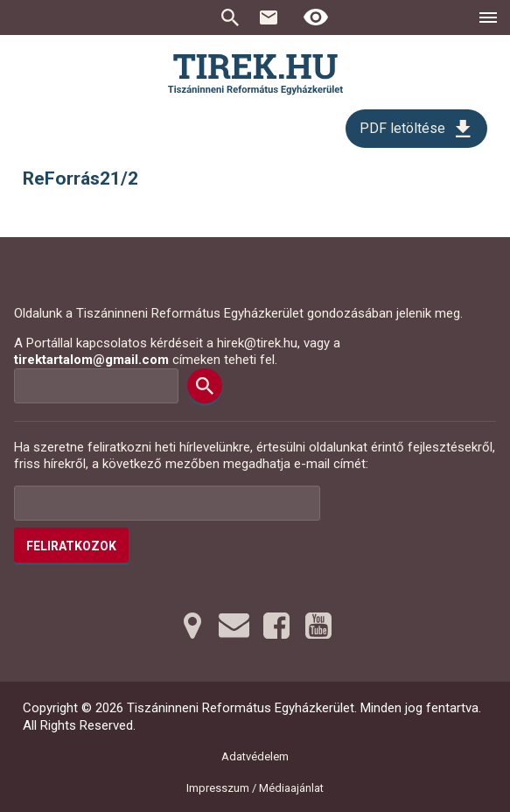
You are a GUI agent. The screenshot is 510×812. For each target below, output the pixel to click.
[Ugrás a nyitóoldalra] (255, 74)
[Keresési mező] (96, 386)
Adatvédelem (255, 756)
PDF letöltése (402, 128)
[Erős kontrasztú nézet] (316, 17)
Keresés (230, 17)
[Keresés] (205, 386)
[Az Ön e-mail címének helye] (167, 503)
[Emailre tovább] (234, 626)
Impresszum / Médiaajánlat (255, 788)
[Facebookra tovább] (276, 626)
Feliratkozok (71, 546)
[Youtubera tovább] (318, 626)
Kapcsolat (269, 17)
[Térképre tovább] (192, 626)
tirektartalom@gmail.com (91, 360)
